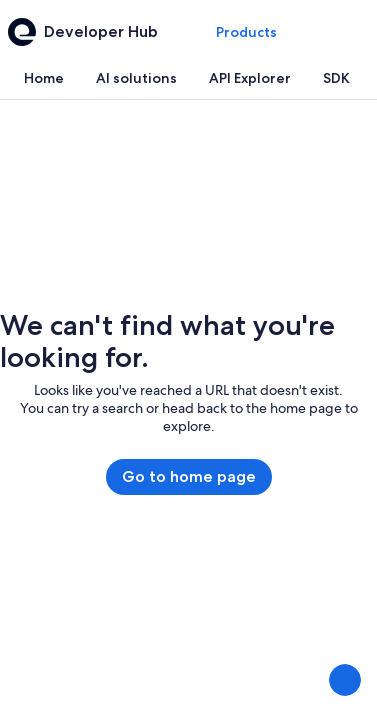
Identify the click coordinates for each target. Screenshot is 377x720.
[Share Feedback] (345, 680)
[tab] (44, 78)
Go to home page (189, 476)
